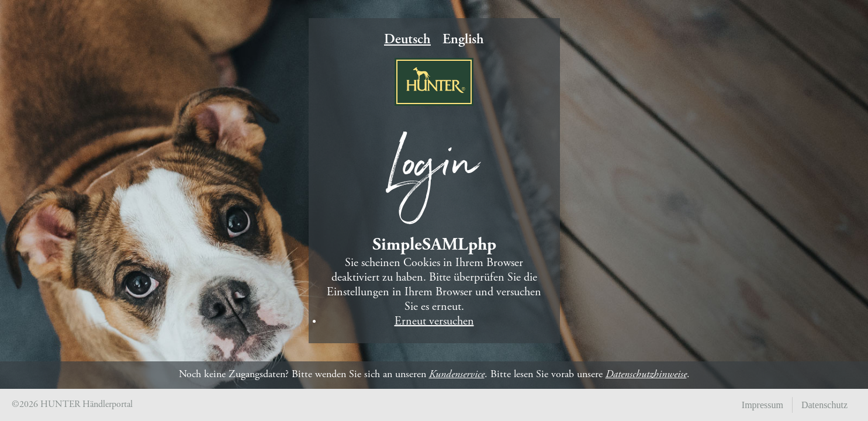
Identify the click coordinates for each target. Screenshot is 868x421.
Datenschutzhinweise (646, 375)
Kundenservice (457, 375)
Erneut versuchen (434, 322)
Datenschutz (824, 405)
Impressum (762, 405)
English (463, 40)
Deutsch (407, 40)
